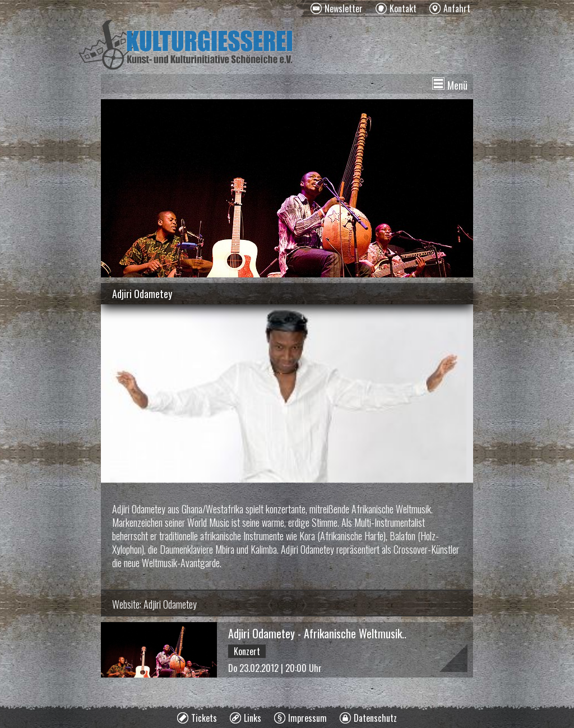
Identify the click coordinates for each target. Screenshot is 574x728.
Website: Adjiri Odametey (154, 604)
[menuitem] (337, 8)
